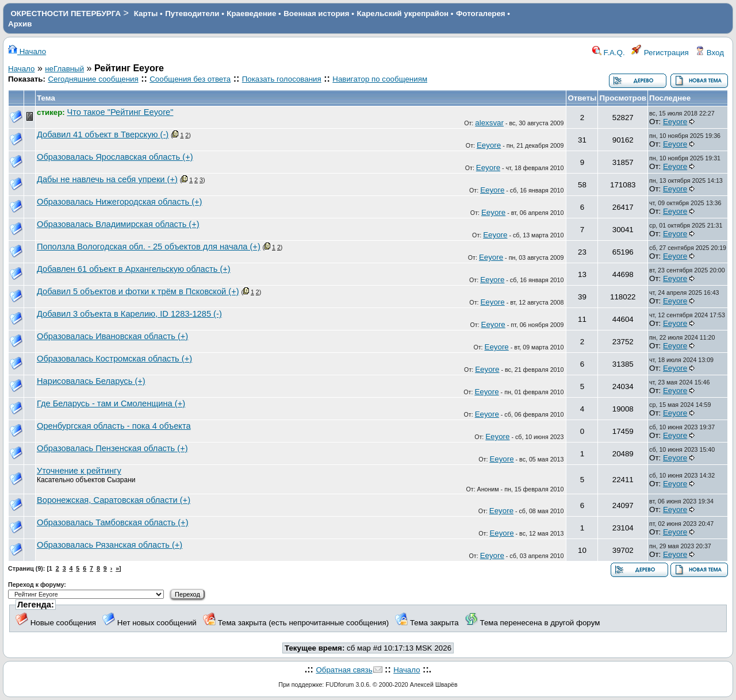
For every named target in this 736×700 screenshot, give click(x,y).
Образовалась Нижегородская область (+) (119, 202)
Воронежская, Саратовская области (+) (114, 500)
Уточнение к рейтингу (79, 471)
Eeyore (675, 122)
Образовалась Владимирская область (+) (118, 224)
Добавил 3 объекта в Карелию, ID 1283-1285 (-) (129, 314)
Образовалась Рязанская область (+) (110, 545)
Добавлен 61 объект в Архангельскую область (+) (134, 269)
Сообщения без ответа (190, 79)
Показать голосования (282, 79)
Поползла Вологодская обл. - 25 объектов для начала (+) (149, 247)
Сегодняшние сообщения (93, 79)
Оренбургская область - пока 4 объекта (114, 426)
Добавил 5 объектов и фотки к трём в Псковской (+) (138, 291)
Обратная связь (344, 670)
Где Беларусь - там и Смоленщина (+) (111, 403)
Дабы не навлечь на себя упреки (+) (107, 179)
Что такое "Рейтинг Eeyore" (120, 112)
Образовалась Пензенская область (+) (112, 448)
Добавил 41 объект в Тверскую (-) (103, 134)
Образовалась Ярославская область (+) (115, 157)
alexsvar (489, 123)
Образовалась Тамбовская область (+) (113, 522)
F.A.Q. (609, 53)
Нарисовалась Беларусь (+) (91, 381)
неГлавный (64, 69)
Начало (27, 51)
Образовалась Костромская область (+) (114, 359)
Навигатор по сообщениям (380, 79)
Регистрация (660, 53)
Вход (710, 53)
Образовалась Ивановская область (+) (112, 336)
